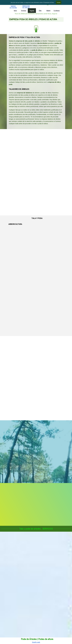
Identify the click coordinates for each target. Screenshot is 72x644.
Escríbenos (57, 11)
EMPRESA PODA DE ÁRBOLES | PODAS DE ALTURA (33, 19)
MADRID (13, 6)
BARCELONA (26, 6)
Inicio (15, 11)
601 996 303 (26, 8)
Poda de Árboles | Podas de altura (37, 639)
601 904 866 (13, 8)
